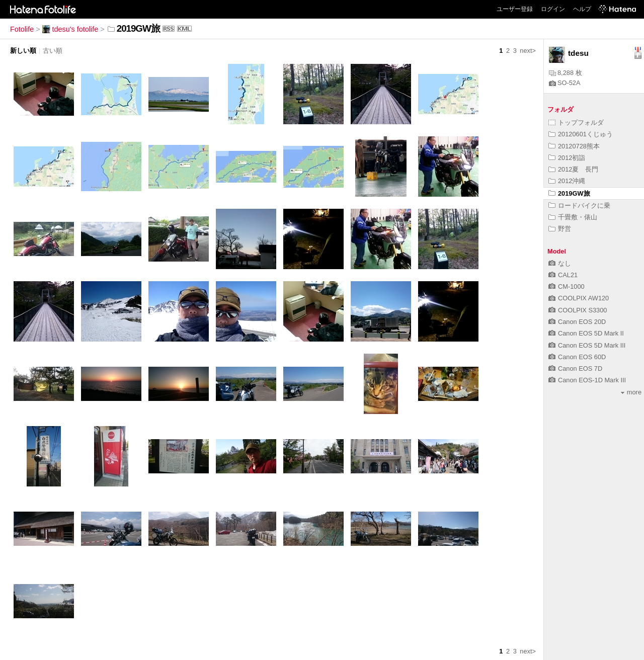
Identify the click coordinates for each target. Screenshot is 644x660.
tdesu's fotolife (70, 29)
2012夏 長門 (573, 169)
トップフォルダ (576, 122)
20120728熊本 (574, 146)
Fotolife (22, 29)
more (631, 392)
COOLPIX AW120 (579, 298)
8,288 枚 (566, 73)
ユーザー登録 (515, 9)
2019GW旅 (569, 193)
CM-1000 (567, 286)
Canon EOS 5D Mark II (586, 333)
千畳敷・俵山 (573, 217)
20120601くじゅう (581, 134)
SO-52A (565, 83)
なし (560, 263)
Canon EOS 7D (575, 368)
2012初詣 (567, 158)
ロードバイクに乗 (579, 205)
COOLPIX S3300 (578, 310)
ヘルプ (582, 9)
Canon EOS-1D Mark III (587, 380)
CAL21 (563, 275)
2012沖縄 (567, 181)
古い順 (53, 51)
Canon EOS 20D (577, 322)
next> (528, 51)
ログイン (553, 9)
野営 (560, 229)
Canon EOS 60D (577, 357)
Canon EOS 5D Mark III (587, 345)
